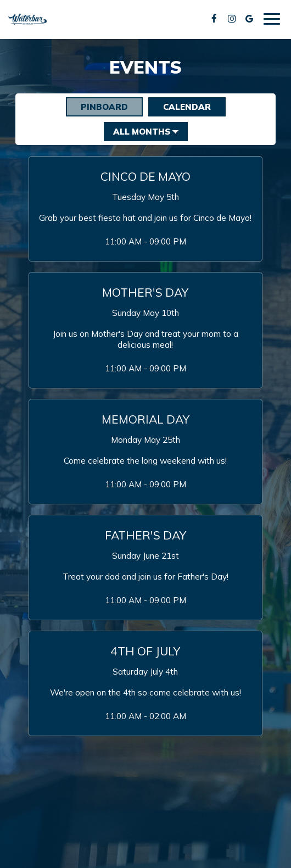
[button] (145, 208)
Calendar (180, 107)
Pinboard (97, 107)
